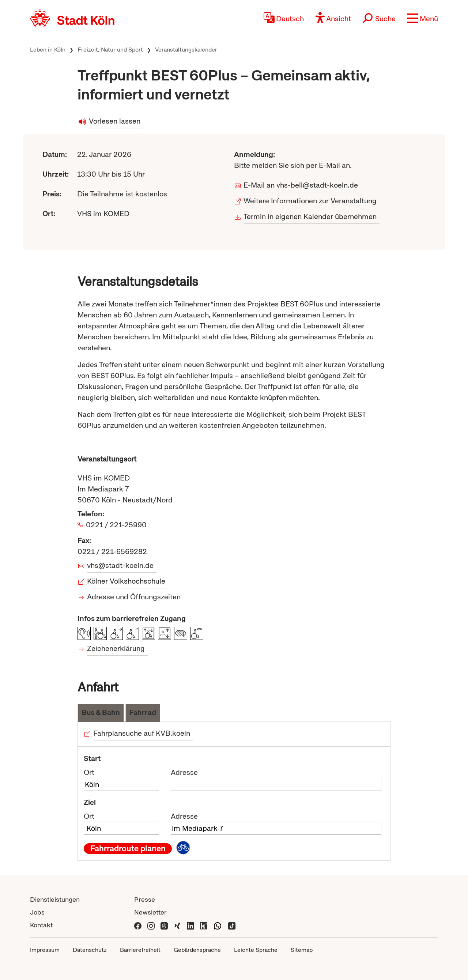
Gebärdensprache (197, 950)
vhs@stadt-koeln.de (120, 565)
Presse (145, 899)
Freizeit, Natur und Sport (110, 50)
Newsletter (150, 912)
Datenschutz (90, 950)
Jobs (37, 912)
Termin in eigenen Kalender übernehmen (310, 216)
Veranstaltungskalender (186, 50)
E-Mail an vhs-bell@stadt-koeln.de (301, 185)
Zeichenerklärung (116, 648)
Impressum (45, 950)
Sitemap (302, 950)
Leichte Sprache (256, 950)
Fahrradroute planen (128, 848)
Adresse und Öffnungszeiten (134, 597)
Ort (89, 772)
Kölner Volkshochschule (126, 581)
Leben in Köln (48, 50)
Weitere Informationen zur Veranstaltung (310, 201)
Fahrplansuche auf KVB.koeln (142, 733)
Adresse (184, 772)
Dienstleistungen (55, 899)
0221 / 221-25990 (117, 525)
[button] (423, 18)
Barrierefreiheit (140, 950)
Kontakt (41, 925)
